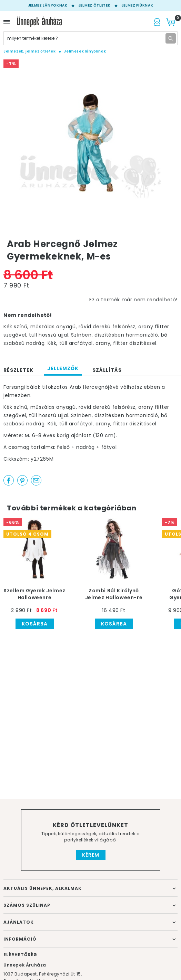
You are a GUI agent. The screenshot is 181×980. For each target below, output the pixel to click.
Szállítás (107, 370)
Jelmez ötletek (94, 6)
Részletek (18, 370)
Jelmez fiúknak (137, 6)
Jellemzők (63, 368)
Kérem (91, 855)
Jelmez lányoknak (48, 6)
